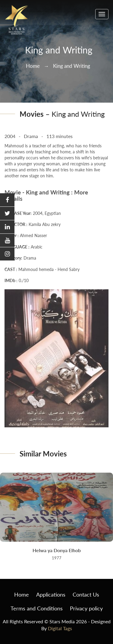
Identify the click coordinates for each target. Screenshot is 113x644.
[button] (7, 200)
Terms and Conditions (37, 608)
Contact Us (86, 594)
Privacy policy (86, 608)
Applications (51, 594)
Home (33, 66)
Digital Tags (60, 628)
